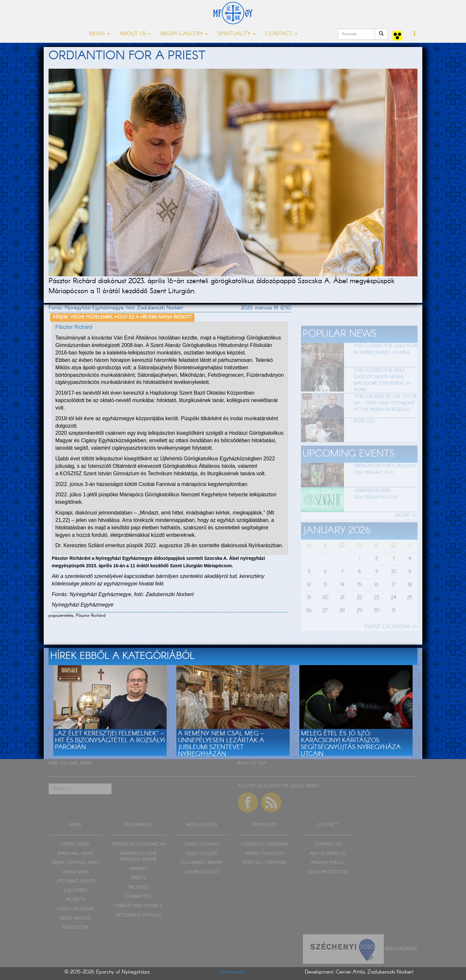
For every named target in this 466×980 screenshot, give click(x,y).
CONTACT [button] (281, 34)
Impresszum (233, 972)
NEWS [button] (99, 34)
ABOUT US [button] (135, 34)
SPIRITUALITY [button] (237, 34)
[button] (415, 34)
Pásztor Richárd (74, 327)
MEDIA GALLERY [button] (184, 34)
